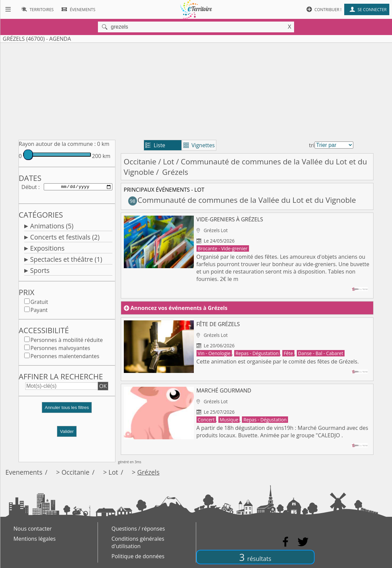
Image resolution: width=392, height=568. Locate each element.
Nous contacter (33, 529)
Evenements (24, 472)
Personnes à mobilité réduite (67, 341)
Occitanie (140, 162)
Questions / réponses (138, 529)
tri (312, 145)
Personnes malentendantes (65, 357)
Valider (67, 433)
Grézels (148, 472)
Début (29, 187)
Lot (168, 162)
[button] (67, 412)
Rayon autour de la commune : (57, 144)
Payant (39, 311)
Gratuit (39, 303)
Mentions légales (34, 539)
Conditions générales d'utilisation (138, 542)
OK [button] (103, 387)
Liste (155, 145)
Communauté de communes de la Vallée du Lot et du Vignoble (242, 200)
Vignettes (199, 145)
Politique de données (138, 556)
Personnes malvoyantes (60, 349)
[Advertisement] (196, 90)
